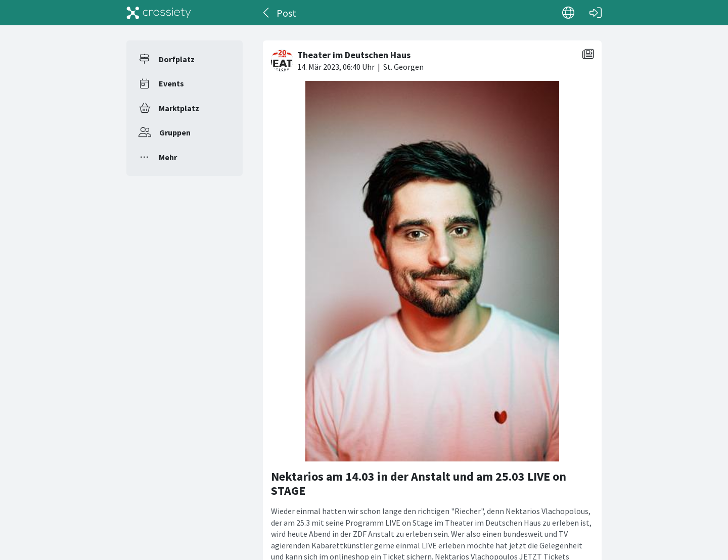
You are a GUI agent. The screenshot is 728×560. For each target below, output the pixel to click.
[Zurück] (267, 13)
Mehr (168, 157)
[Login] (596, 13)
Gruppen (175, 132)
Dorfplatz (177, 59)
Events (171, 83)
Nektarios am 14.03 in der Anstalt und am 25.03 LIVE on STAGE (419, 483)
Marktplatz (179, 108)
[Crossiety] (159, 13)
